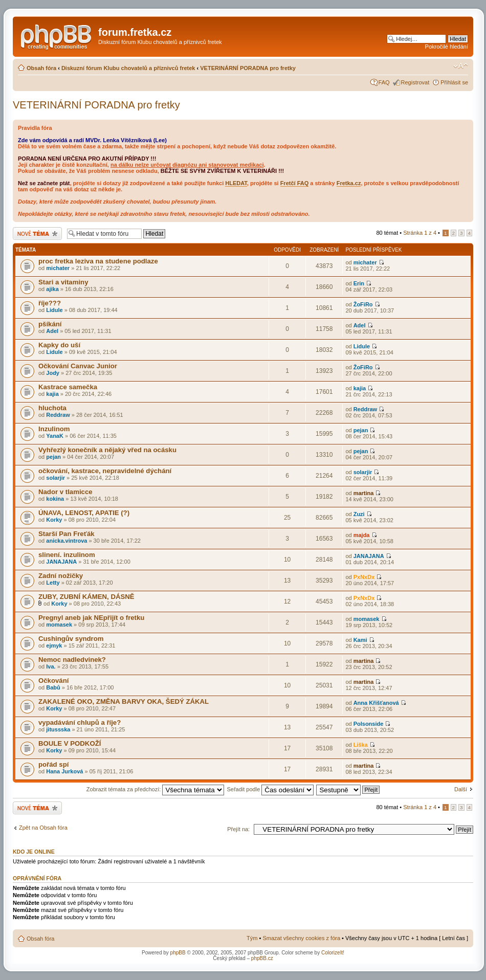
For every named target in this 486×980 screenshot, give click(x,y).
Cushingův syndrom (71, 639)
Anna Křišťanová (376, 703)
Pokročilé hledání (447, 47)
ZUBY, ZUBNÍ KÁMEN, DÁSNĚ (86, 597)
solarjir (56, 478)
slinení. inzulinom (67, 555)
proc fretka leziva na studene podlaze (98, 261)
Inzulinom (54, 429)
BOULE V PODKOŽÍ (70, 743)
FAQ (384, 82)
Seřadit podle (270, 789)
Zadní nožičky (61, 576)
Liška (361, 745)
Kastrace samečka (68, 387)
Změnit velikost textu (461, 66)
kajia (52, 394)
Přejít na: (238, 829)
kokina (55, 499)
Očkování (53, 681)
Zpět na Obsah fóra (43, 828)
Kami (360, 640)
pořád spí (53, 764)
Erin (359, 283)
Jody (53, 373)
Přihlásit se (454, 82)
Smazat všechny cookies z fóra (301, 938)
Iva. (51, 666)
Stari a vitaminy (63, 282)
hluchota (52, 408)
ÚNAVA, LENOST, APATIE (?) (84, 513)
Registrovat (415, 82)
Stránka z (420, 233)
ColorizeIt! (333, 953)
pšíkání (50, 324)
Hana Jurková (64, 771)
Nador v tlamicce (65, 492)
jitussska (58, 729)
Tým (252, 938)
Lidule (54, 310)
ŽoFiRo (363, 304)
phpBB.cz (262, 958)
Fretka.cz (349, 183)
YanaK (55, 436)
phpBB (178, 953)
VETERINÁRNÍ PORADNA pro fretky (248, 68)
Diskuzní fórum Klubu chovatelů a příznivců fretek (128, 68)
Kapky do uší (59, 345)
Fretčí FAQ (295, 183)
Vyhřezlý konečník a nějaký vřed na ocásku (107, 450)
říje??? (50, 303)
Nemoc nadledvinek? (72, 660)
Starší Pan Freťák (67, 534)
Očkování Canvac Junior (78, 366)
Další (461, 789)
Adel (52, 331)
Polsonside (369, 724)
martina (364, 493)
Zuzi (359, 514)
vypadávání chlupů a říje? (80, 722)
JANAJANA (61, 562)
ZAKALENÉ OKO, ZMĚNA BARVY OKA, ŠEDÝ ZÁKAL (124, 701)
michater (58, 268)
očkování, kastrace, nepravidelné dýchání (105, 471)
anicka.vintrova (67, 541)
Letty (53, 583)
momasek (59, 625)
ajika (52, 289)
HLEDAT (236, 183)
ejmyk (54, 645)
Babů (53, 687)
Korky (54, 520)
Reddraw (58, 415)
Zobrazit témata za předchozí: (156, 789)
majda (362, 535)
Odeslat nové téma (37, 233)
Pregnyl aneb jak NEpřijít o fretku (91, 618)
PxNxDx (364, 577)
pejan (361, 430)
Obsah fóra (41, 68)
